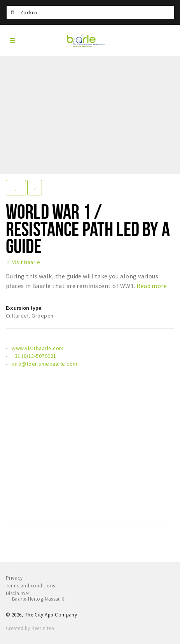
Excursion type (24, 308)
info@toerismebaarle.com (44, 364)
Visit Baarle (26, 262)
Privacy (14, 578)
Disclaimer (18, 593)
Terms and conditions (31, 586)
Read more (152, 286)
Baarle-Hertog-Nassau (38, 599)
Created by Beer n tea (30, 628)
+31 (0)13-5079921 (34, 356)
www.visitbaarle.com (38, 348)
